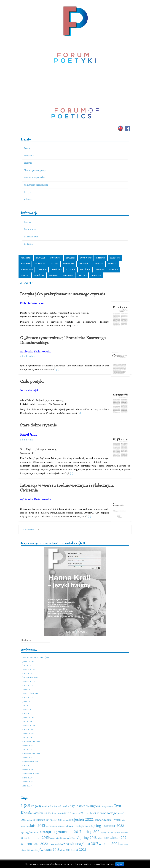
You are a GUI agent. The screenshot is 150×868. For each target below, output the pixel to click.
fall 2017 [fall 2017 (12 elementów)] (67, 813)
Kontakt (28, 222)
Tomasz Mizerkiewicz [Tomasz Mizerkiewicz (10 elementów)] (58, 838)
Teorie (27, 148)
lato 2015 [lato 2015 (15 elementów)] (37, 825)
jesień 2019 (56, 269)
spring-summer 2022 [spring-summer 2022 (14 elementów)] (107, 826)
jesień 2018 (85, 269)
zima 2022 (25, 264)
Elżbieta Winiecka (32, 303)
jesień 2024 (26, 258)
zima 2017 (25, 275)
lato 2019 (71, 269)
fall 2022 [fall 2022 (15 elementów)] (88, 813)
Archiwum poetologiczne (36, 185)
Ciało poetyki (32, 382)
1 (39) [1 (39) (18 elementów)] (26, 805)
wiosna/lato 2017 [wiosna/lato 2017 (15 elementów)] (84, 844)
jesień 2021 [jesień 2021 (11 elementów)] (68, 820)
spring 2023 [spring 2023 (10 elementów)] (106, 832)
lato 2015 (82, 275)
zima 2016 (54, 275)
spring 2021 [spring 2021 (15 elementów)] (91, 832)
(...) (79, 326)
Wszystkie (96, 275)
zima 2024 (71, 258)
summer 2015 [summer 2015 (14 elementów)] (38, 838)
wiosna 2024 (56, 258)
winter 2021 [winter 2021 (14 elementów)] (119, 838)
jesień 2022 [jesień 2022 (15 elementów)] (84, 819)
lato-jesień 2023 (30, 678)
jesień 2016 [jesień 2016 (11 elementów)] (32, 820)
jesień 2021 (40, 264)
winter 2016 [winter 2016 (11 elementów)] (103, 838)
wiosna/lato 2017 (31, 762)
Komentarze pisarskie (35, 178)
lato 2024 (41, 258)
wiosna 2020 (27, 269)
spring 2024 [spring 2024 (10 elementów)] (115, 832)
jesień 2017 (114, 269)
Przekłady (29, 156)
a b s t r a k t (27, 356)
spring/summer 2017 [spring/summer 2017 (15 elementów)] (64, 832)
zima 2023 (101, 258)
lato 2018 (99, 269)
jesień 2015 (68, 275)
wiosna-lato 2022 (31, 694)
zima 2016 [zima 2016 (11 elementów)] (65, 850)
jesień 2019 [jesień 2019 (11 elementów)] (57, 820)
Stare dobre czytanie (38, 425)
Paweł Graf (28, 435)
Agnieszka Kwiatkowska (36, 351)
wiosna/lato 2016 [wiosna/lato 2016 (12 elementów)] (59, 844)
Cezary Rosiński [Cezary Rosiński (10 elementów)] (107, 807)
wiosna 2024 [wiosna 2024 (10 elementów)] (26, 850)
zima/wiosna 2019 (31, 742)
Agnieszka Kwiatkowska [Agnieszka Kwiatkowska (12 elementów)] (55, 806)
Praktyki (28, 163)
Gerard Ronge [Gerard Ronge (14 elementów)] (106, 813)
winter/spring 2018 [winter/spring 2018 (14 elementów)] (82, 838)
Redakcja (28, 244)
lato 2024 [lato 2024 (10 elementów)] (49, 826)
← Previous (28, 529)
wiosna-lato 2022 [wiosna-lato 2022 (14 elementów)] (34, 844)
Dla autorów (30, 229)
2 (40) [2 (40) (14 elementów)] (36, 806)
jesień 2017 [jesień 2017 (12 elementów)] (44, 820)
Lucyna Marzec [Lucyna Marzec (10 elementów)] (59, 826)
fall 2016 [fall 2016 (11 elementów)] (58, 813)
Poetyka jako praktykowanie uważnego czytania (63, 294)
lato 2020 (113, 264)
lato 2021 (54, 264)
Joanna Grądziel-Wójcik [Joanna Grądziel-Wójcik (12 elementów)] (107, 820)
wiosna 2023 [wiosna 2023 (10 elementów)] (124, 844)
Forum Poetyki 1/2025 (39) (36, 658)
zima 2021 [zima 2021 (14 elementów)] (78, 849)
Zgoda (120, 864)
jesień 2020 (98, 264)
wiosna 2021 (69, 264)
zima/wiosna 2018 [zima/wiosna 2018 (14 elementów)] (45, 849)
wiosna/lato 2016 (31, 774)
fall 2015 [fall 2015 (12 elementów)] (48, 813)
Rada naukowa (31, 237)
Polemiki (28, 200)
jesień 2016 (39, 275)
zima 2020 (42, 269)
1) (55, 367)
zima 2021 (84, 264)
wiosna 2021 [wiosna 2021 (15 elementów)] (109, 844)
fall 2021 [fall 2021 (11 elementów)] (76, 813)
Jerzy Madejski (30, 390)
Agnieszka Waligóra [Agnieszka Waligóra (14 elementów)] (85, 806)
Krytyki (28, 192)
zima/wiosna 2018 (31, 754)
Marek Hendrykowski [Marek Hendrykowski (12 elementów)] (78, 826)
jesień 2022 (115, 258)
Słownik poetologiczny (35, 170)
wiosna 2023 (86, 258)
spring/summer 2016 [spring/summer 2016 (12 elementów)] (33, 832)
